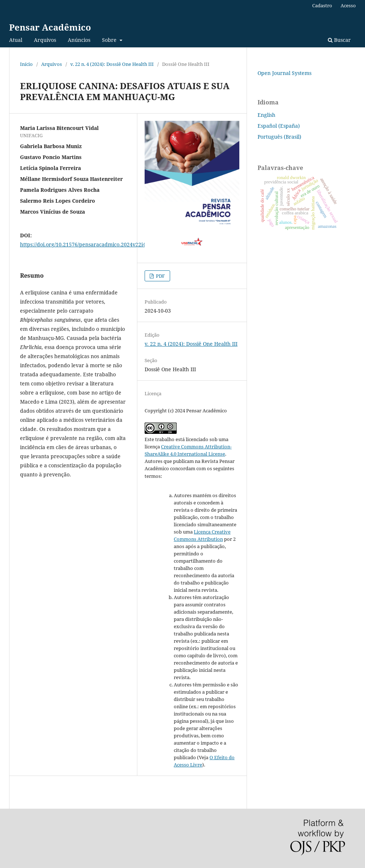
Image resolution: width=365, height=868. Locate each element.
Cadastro (322, 5)
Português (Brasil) (279, 137)
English (266, 115)
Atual (16, 40)
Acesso (348, 5)
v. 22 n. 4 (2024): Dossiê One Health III (112, 64)
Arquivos (45, 40)
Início (26, 64)
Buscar (339, 40)
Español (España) (279, 126)
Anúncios (79, 40)
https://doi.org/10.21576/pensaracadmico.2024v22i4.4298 (89, 244)
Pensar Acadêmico (50, 27)
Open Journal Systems (284, 73)
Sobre (110, 40)
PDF (160, 276)
